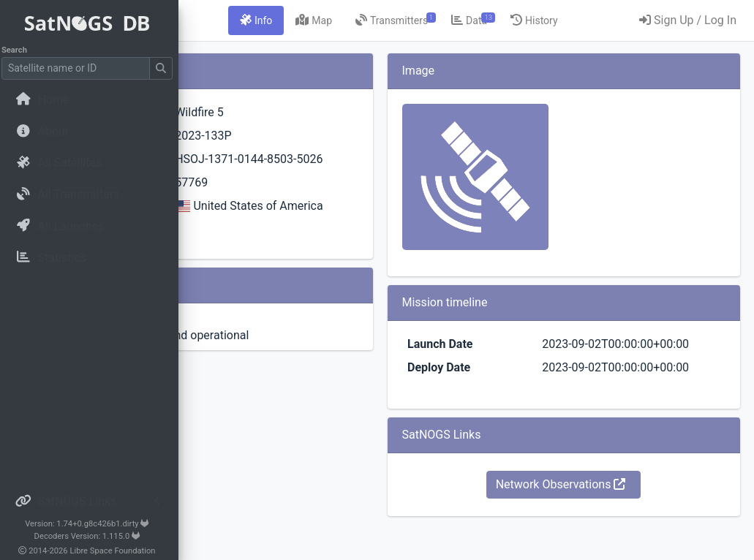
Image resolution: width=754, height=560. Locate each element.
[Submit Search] (165, 68)
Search (19, 50)
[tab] (381, 20)
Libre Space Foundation (117, 551)
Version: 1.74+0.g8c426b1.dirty (91, 524)
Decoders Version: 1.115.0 (92, 536)
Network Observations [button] (606, 519)
